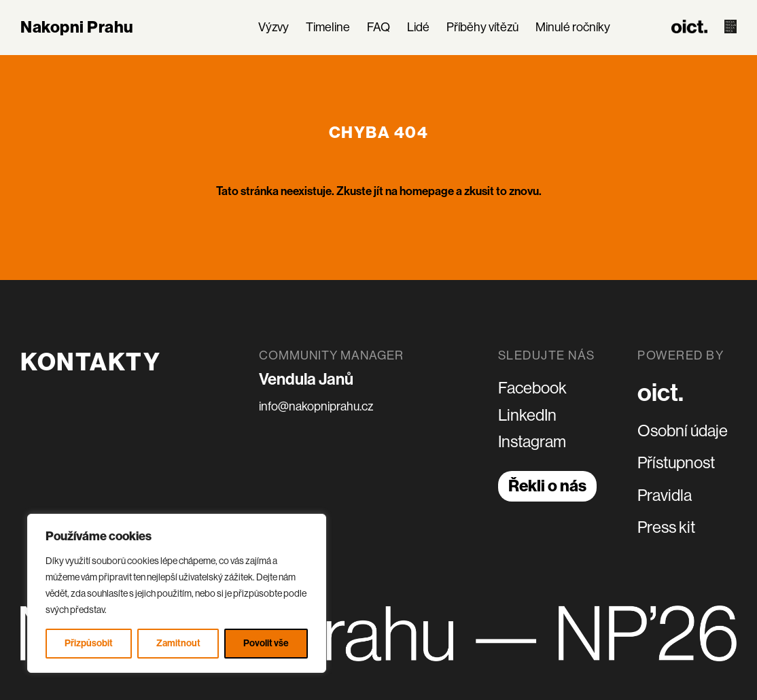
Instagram (532, 441)
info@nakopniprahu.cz (316, 406)
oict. (661, 393)
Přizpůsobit (89, 643)
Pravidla (665, 495)
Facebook (532, 388)
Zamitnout (178, 643)
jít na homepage (414, 191)
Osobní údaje (683, 431)
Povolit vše (266, 643)
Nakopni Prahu (77, 27)
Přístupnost (676, 462)
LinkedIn (527, 415)
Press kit (666, 527)
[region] (177, 593)
